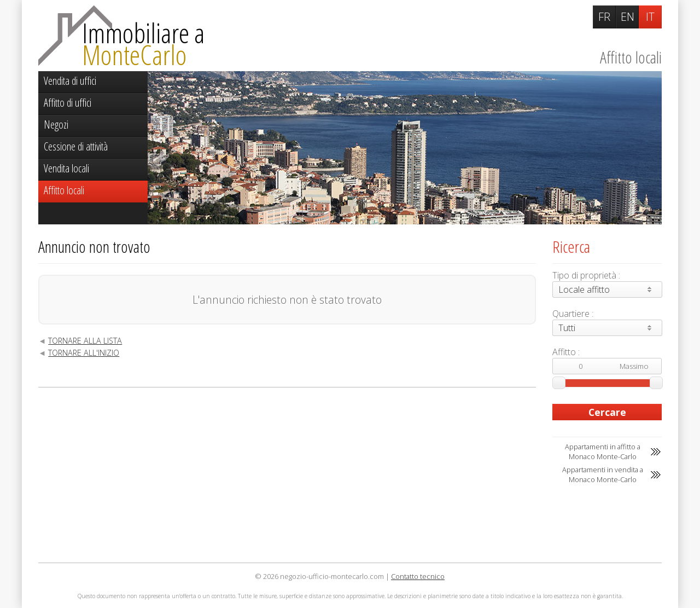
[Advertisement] (287, 475)
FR (604, 17)
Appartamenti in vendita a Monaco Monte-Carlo (603, 474)
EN (628, 17)
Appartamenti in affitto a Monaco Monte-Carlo (603, 451)
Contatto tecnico (418, 576)
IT (650, 17)
